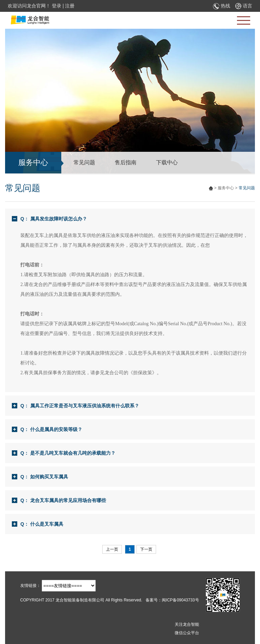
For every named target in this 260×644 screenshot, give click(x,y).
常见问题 (84, 162)
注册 (70, 6)
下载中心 (167, 162)
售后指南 (126, 162)
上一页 (112, 549)
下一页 (146, 549)
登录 (57, 6)
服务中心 (226, 188)
